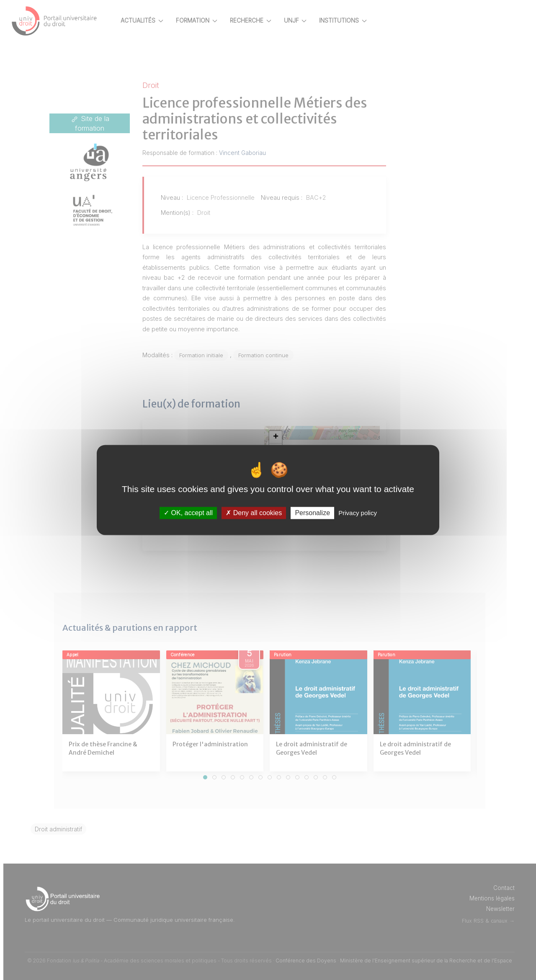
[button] (289, 437)
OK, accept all (188, 513)
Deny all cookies (254, 513)
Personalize (312, 513)
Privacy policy (358, 513)
